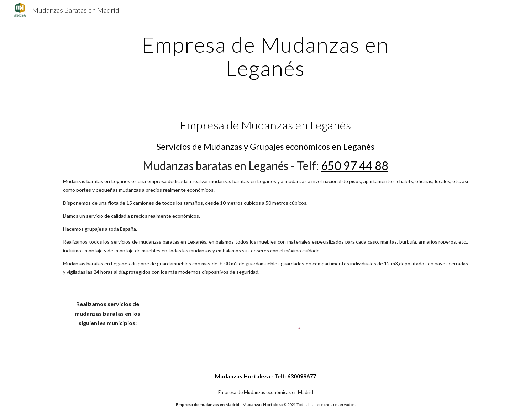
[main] (265, 56)
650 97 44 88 (355, 166)
